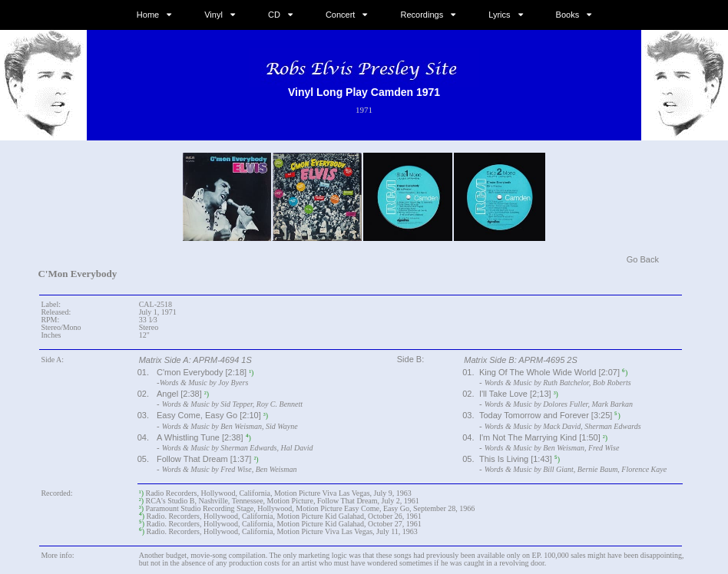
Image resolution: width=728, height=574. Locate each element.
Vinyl (213, 15)
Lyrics (499, 15)
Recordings (422, 15)
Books (568, 15)
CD (274, 15)
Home (148, 15)
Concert (341, 15)
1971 (364, 110)
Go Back (643, 259)
